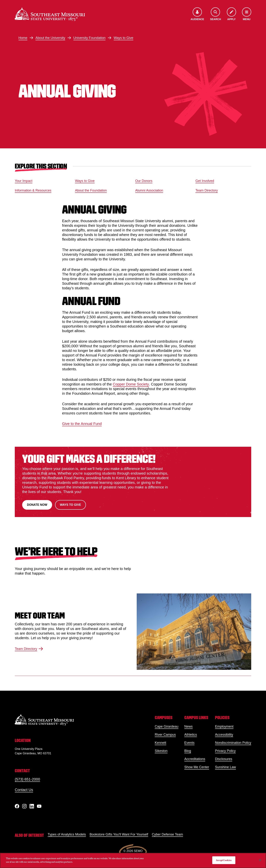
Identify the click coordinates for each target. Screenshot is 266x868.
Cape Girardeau (167, 726)
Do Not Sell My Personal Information (191, 860)
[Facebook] (17, 806)
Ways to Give (123, 38)
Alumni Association (149, 190)
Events (189, 743)
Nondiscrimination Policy (233, 743)
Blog (188, 751)
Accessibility (224, 735)
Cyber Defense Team (167, 834)
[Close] (260, 860)
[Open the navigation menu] (247, 14)
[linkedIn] (32, 806)
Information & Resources (33, 190)
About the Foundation (91, 190)
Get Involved (205, 181)
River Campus (165, 735)
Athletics (191, 735)
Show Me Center (197, 767)
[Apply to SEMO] (231, 14)
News (189, 726)
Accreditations (195, 759)
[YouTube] (39, 806)
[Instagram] (24, 806)
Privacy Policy (225, 751)
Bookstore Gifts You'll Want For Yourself (119, 834)
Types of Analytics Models (67, 834)
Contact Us (24, 790)
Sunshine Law (225, 767)
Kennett (161, 743)
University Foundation (89, 38)
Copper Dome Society (131, 384)
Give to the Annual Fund (82, 424)
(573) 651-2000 (27, 779)
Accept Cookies (224, 860)
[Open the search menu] (215, 14)
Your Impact (24, 181)
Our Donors (144, 181)
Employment (224, 726)
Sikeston (161, 751)
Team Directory (207, 190)
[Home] (50, 14)
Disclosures (224, 759)
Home (23, 38)
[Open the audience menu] (197, 14)
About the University (50, 38)
